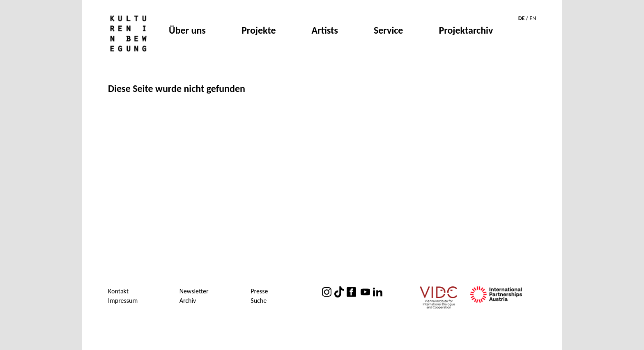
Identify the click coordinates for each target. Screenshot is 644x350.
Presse (259, 291)
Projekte (259, 31)
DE (522, 18)
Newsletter (194, 291)
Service (389, 31)
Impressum (123, 301)
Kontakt (118, 291)
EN (533, 18)
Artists (325, 31)
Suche (259, 301)
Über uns (187, 31)
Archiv (188, 301)
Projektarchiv (466, 31)
